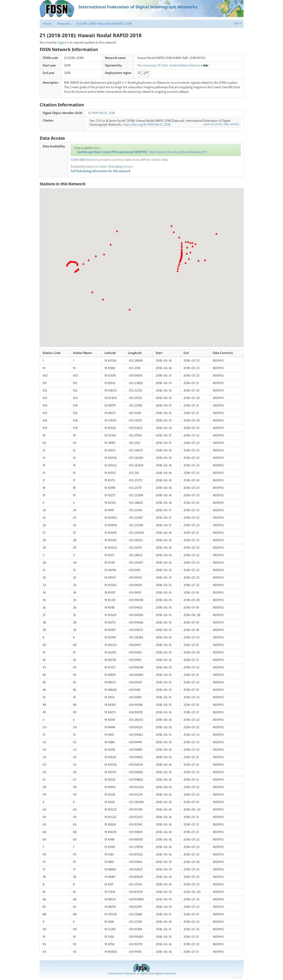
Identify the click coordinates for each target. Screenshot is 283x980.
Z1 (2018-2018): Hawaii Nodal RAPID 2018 (104, 24)
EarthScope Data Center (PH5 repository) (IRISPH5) (112, 152)
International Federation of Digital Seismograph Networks (142, 974)
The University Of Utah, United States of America (170, 66)
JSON (219, 124)
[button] (67, 266)
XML (226, 124)
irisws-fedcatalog (111, 167)
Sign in (238, 23)
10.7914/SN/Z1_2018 (102, 113)
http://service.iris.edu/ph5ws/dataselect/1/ (178, 152)
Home (47, 24)
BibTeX (235, 124)
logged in (63, 43)
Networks (64, 24)
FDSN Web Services (84, 160)
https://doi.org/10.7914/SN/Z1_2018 (147, 125)
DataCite (208, 124)
